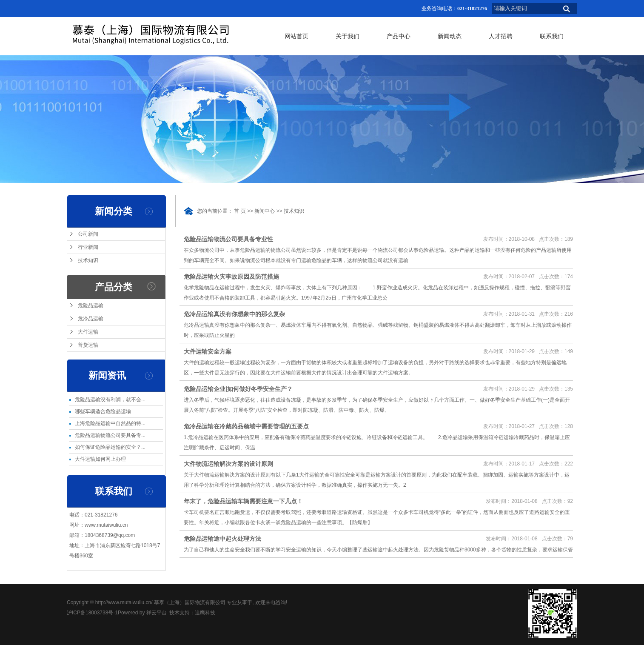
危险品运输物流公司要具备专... (110, 435)
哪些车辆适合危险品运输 (103, 411)
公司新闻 (88, 234)
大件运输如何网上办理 (100, 459)
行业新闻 (88, 247)
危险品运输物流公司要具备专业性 (228, 239)
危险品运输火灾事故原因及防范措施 (231, 277)
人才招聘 (501, 36)
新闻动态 (450, 36)
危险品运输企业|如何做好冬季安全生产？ (238, 389)
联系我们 (552, 36)
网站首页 (296, 36)
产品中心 (399, 36)
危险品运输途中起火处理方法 (222, 539)
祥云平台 (157, 613)
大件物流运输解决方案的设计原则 (228, 464)
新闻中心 (265, 211)
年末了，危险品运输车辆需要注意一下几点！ (243, 501)
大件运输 (88, 332)
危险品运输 (91, 305)
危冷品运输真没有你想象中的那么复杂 (234, 314)
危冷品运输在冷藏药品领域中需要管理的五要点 (246, 426)
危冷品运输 (91, 319)
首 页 (240, 211)
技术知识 (88, 260)
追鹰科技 (205, 613)
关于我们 (348, 36)
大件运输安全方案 (208, 351)
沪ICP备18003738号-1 (92, 613)
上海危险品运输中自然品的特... (110, 423)
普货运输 (88, 345)
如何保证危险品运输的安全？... (110, 447)
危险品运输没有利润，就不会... (110, 400)
